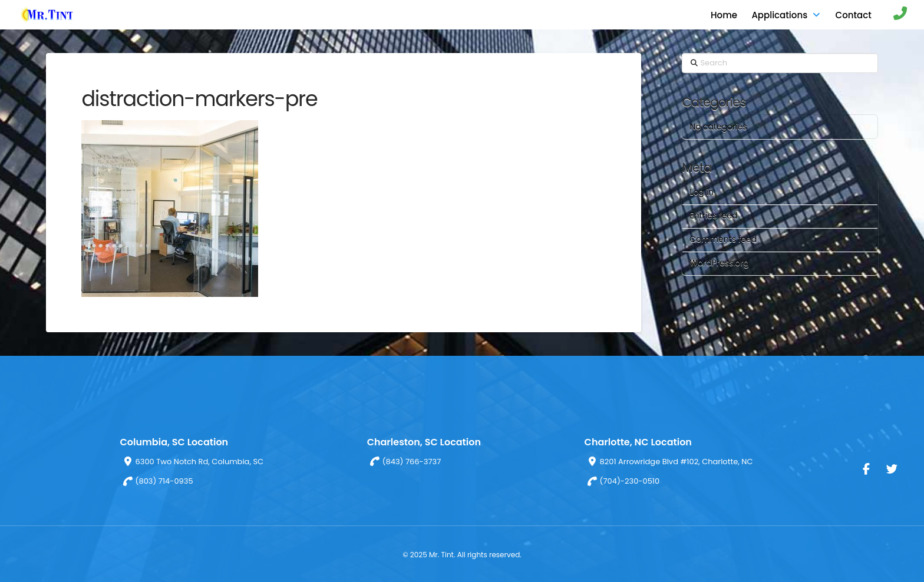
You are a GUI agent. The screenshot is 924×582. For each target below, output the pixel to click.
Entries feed (713, 216)
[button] (894, 15)
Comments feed (723, 239)
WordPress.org (719, 263)
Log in (702, 192)
